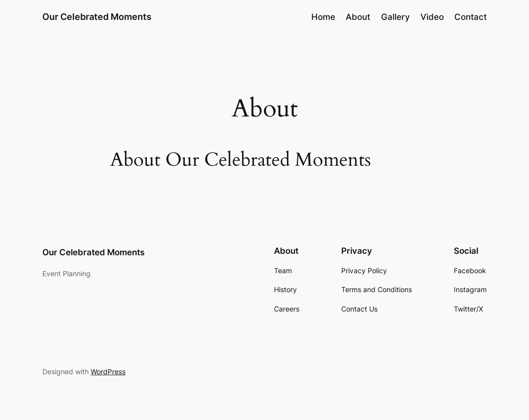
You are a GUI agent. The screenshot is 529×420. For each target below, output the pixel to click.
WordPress (108, 371)
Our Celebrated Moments (97, 17)
